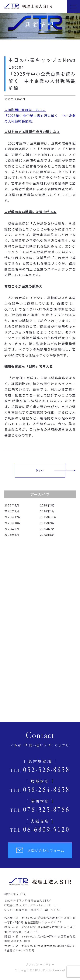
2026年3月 (48, 505)
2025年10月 (13, 523)
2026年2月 (12, 511)
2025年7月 (48, 529)
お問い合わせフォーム (40, 850)
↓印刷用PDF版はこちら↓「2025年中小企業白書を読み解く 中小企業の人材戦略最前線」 (40, 115)
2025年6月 (12, 535)
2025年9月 (48, 523)
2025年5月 (48, 535)
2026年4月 (12, 505)
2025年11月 (49, 517)
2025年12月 (13, 517)
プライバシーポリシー (40, 964)
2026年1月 (48, 511)
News (40, 471)
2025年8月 (12, 529)
